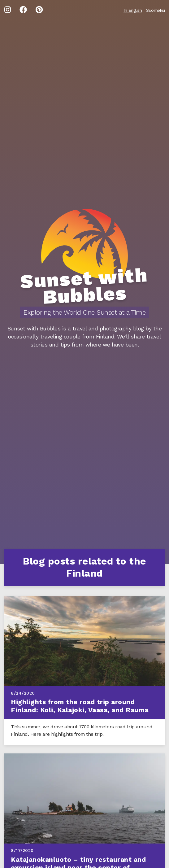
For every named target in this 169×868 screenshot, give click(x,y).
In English (133, 10)
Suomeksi (155, 10)
